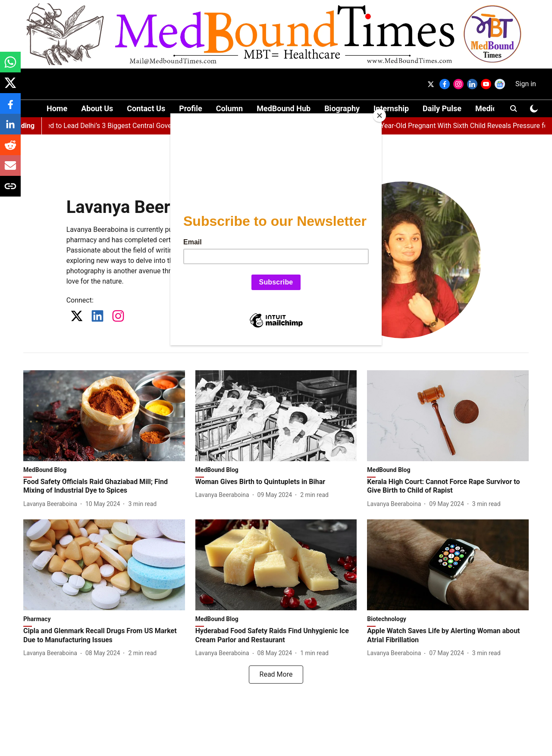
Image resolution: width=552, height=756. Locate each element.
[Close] (379, 116)
